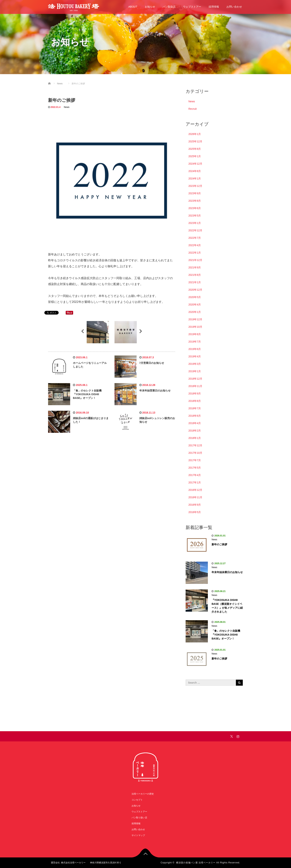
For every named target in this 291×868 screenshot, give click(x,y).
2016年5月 (195, 512)
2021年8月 (195, 275)
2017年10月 (195, 453)
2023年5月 (195, 216)
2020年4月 (195, 305)
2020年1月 (195, 312)
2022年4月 (195, 245)
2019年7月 (195, 342)
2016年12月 (195, 490)
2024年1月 (195, 178)
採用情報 (214, 7)
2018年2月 (195, 431)
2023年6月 (195, 208)
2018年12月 (195, 379)
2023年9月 (195, 193)
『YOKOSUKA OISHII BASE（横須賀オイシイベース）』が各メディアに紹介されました (227, 606)
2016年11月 (195, 497)
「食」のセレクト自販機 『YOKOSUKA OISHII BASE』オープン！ (87, 394)
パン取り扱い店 (139, 818)
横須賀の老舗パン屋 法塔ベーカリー (196, 863)
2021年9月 (195, 267)
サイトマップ (138, 835)
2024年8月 (195, 171)
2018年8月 (195, 401)
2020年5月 (195, 297)
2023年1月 (195, 223)
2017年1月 (195, 482)
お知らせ (150, 7)
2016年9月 (195, 505)
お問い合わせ (234, 7)
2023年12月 (195, 186)
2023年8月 (195, 201)
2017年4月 (195, 475)
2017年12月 (195, 445)
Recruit (192, 109)
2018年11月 (195, 386)
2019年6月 (195, 349)
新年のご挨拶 (219, 544)
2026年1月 (195, 134)
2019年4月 (195, 356)
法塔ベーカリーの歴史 (143, 794)
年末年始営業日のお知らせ (155, 391)
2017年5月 (195, 468)
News (67, 107)
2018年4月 (195, 423)
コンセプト (137, 800)
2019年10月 (195, 327)
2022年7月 (195, 238)
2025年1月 (195, 156)
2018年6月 (195, 416)
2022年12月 (195, 230)
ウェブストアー (192, 7)
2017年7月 (195, 460)
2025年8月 (195, 149)
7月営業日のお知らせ (152, 363)
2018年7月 (195, 408)
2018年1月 (195, 438)
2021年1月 (195, 282)
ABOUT (133, 7)
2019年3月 (195, 364)
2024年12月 (195, 164)
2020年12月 (195, 290)
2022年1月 (195, 253)
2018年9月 (195, 394)
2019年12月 (195, 319)
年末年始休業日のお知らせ (227, 572)
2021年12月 (195, 260)
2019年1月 (195, 371)
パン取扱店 (169, 7)
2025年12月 (195, 141)
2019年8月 (195, 334)
